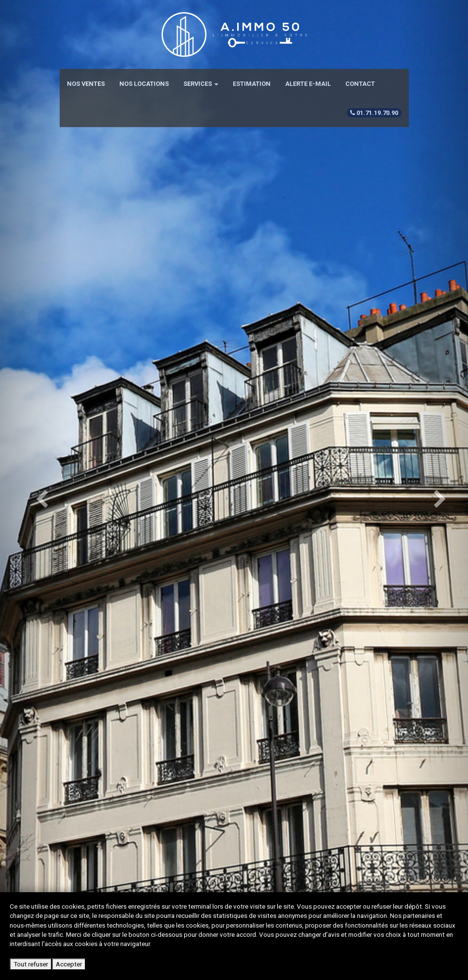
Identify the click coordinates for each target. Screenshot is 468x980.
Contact (360, 84)
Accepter (69, 964)
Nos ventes (86, 84)
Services (201, 84)
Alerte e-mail (308, 84)
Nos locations (144, 84)
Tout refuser (31, 964)
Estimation (252, 84)
